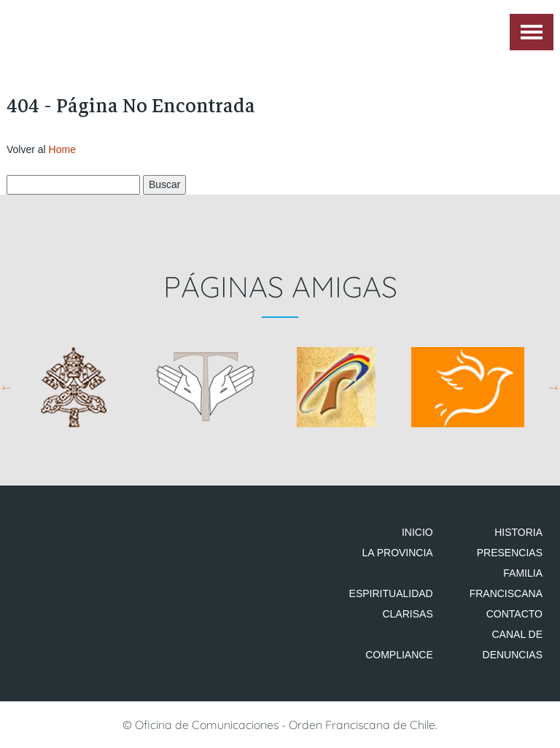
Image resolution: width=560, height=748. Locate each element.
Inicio (417, 532)
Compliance (399, 655)
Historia (518, 532)
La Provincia (397, 553)
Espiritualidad (391, 593)
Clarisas (407, 614)
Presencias (510, 553)
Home (62, 149)
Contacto (514, 614)
